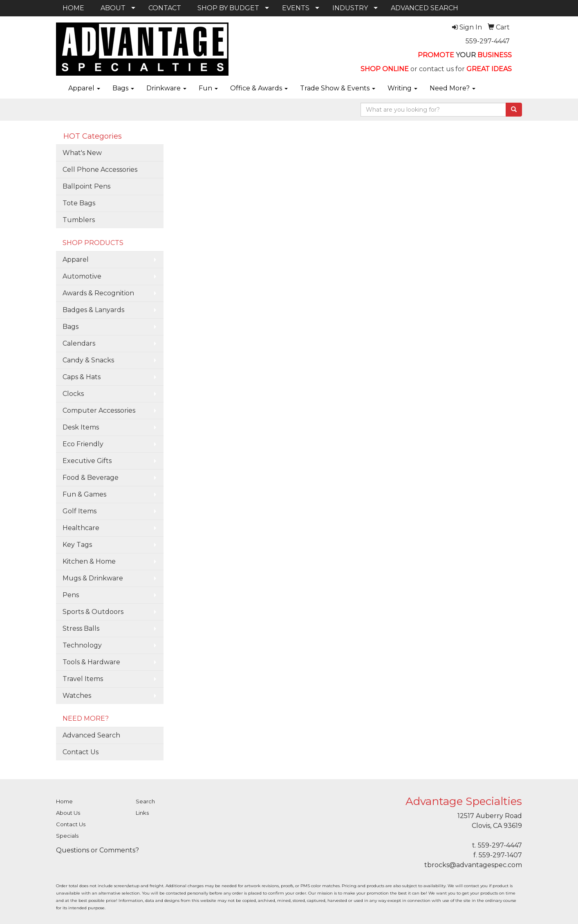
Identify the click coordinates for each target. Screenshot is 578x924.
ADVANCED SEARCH (425, 8)
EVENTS (296, 8)
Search (145, 801)
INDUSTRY (350, 8)
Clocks (73, 394)
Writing (402, 88)
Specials (67, 836)
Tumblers (79, 220)
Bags (123, 88)
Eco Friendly (83, 444)
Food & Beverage (91, 478)
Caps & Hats (82, 377)
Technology (82, 645)
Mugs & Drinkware (93, 578)
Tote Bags (79, 203)
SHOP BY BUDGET (228, 8)
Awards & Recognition (98, 293)
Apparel (84, 88)
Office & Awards (259, 88)
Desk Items (81, 427)
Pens (71, 595)
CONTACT (165, 8)
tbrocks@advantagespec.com (473, 865)
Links (142, 813)
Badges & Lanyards (93, 310)
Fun (208, 88)
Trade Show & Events (338, 88)
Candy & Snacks (88, 360)
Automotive (82, 276)
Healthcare (81, 528)
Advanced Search (91, 735)
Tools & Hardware (91, 662)
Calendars (79, 343)
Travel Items (83, 679)
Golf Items (80, 511)
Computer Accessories (99, 410)
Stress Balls (81, 628)
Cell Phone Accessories (100, 170)
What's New (82, 153)
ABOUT (113, 8)
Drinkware (166, 88)
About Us (68, 813)
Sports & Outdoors (93, 612)
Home (64, 801)
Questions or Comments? (97, 850)
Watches (77, 696)
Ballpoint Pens (86, 186)
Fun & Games (84, 494)
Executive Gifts (87, 461)
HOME (73, 8)
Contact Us (81, 752)
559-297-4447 (488, 41)
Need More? (453, 88)
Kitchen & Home (89, 561)
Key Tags (77, 545)
